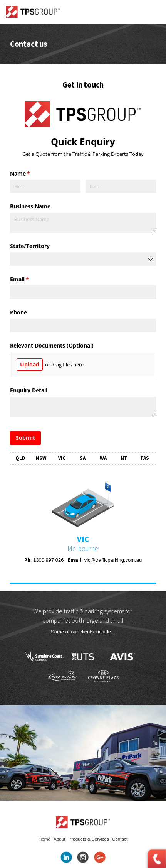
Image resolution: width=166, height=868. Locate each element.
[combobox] (83, 259)
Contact (120, 839)
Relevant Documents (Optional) (52, 345)
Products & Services (89, 839)
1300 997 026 (49, 560)
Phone (18, 312)
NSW (41, 458)
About (60, 839)
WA (103, 458)
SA (83, 458)
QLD (20, 458)
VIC (62, 458)
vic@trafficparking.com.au (113, 560)
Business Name (30, 206)
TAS (145, 458)
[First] (45, 187)
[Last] (121, 187)
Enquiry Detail (29, 390)
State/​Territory (30, 246)
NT (124, 458)
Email (31, 279)
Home (44, 839)
